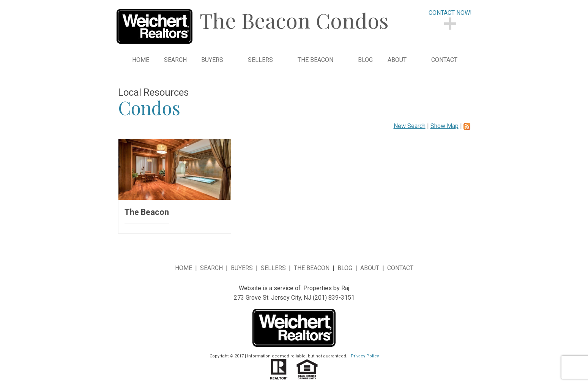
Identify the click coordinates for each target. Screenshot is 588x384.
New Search (410, 126)
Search (175, 60)
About (370, 268)
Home (141, 60)
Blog (365, 60)
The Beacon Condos (294, 20)
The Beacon (312, 268)
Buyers (242, 268)
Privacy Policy (365, 356)
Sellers (273, 268)
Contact (444, 60)
